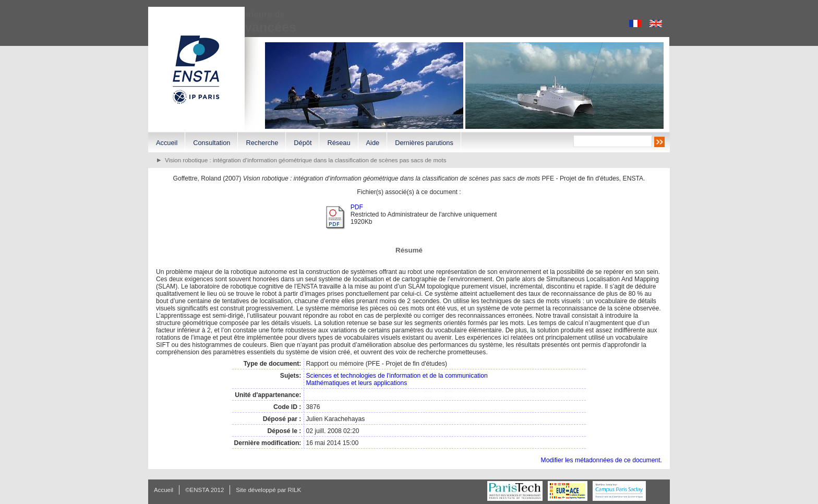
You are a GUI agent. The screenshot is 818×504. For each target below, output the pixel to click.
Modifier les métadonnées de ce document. (602, 460)
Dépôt (303, 143)
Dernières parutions (424, 143)
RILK (295, 490)
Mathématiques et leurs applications (356, 383)
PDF (357, 207)
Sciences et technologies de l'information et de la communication (396, 376)
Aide (373, 143)
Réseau (339, 143)
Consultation (212, 143)
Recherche (262, 143)
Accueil (167, 143)
